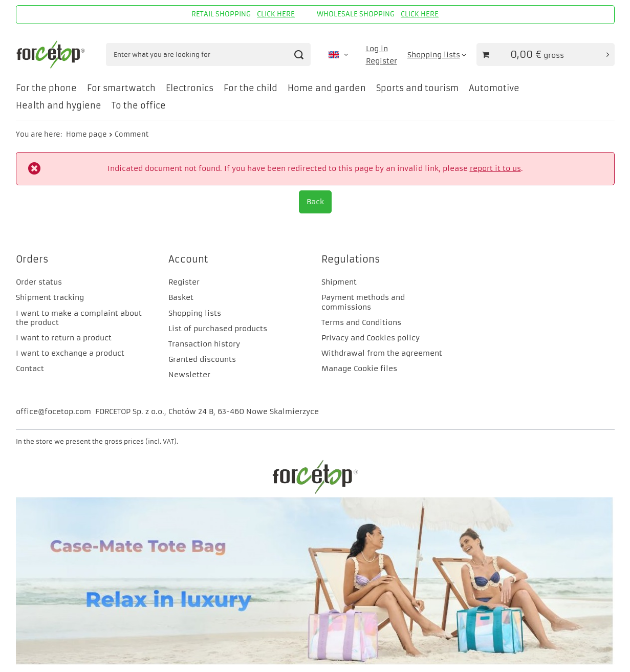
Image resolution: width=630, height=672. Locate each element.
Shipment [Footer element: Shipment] (339, 282)
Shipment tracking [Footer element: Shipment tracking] (50, 297)
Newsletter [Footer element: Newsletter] (189, 375)
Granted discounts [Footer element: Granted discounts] (202, 359)
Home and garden (327, 88)
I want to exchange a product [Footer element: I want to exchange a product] (70, 353)
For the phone (46, 88)
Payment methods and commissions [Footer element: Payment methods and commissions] (363, 302)
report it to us (495, 168)
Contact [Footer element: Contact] (30, 368)
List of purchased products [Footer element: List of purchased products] (218, 329)
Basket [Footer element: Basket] (181, 297)
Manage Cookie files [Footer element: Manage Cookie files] (359, 368)
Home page (86, 134)
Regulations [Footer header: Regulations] (351, 259)
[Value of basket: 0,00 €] (546, 55)
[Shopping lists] (437, 55)
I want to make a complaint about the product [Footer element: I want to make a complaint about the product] (79, 318)
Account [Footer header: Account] (188, 259)
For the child (251, 88)
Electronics (190, 88)
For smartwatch (121, 88)
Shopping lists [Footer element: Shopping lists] (195, 313)
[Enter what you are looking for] (208, 55)
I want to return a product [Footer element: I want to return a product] (64, 338)
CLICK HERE (276, 14)
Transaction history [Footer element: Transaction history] (204, 344)
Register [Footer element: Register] (184, 282)
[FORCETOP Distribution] (315, 492)
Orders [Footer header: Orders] (32, 259)
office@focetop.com (53, 411)
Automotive (494, 88)
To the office (139, 105)
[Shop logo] (52, 55)
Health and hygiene (59, 105)
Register (382, 61)
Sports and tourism (417, 88)
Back (315, 202)
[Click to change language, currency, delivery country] (338, 55)
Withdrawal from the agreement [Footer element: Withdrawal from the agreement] (382, 353)
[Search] (299, 55)
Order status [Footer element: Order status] (39, 282)
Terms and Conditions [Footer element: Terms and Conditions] (361, 322)
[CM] (315, 662)
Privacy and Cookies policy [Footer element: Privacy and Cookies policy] (371, 338)
